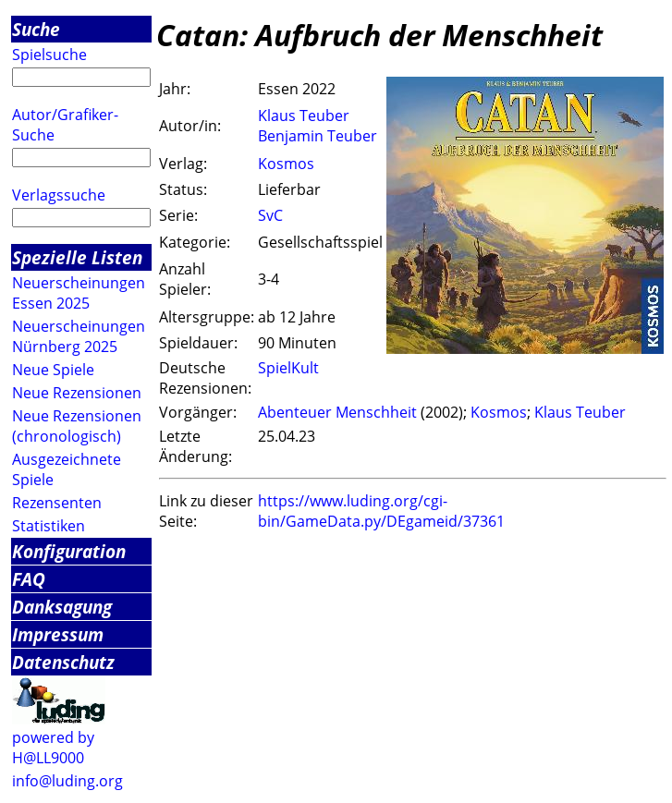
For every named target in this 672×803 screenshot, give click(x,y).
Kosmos (286, 164)
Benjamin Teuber (318, 136)
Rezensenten (57, 503)
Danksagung (62, 607)
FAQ (29, 579)
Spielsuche (49, 55)
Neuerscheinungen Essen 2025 (79, 293)
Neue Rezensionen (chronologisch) (77, 426)
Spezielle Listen (77, 257)
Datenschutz (63, 662)
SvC (270, 215)
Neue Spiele (53, 370)
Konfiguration (69, 551)
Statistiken (49, 526)
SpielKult (288, 368)
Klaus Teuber (304, 116)
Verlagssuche (59, 195)
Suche (36, 29)
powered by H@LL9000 (53, 748)
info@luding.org (67, 781)
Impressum (58, 634)
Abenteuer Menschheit (337, 412)
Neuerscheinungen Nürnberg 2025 (79, 336)
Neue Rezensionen (77, 393)
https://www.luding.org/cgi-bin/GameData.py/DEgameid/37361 (381, 511)
